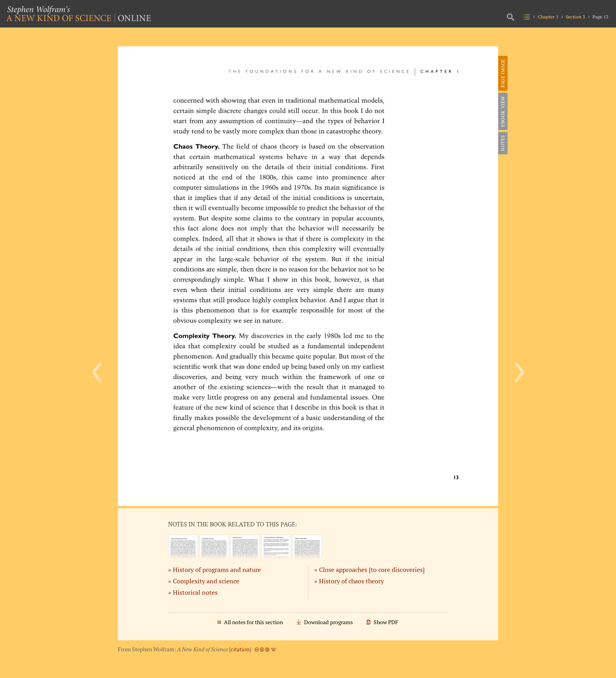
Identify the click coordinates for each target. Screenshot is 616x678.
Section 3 (575, 17)
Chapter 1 (548, 17)
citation (240, 649)
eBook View (503, 111)
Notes (503, 143)
